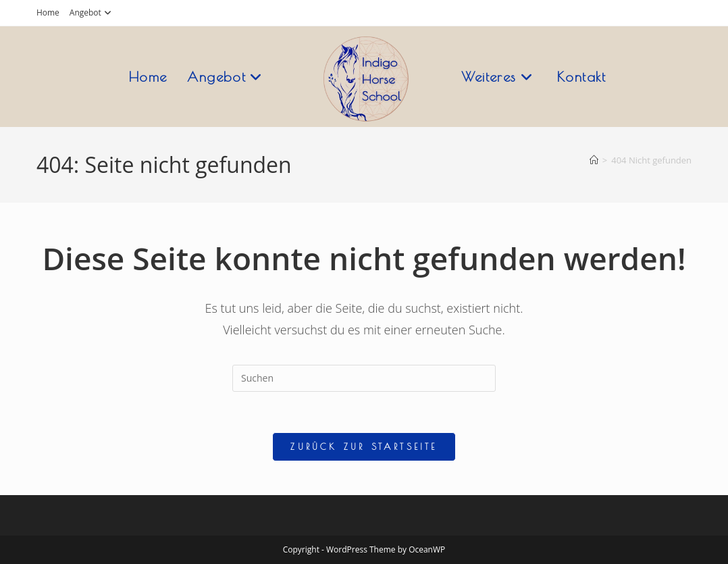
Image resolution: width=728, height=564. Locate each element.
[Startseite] (594, 160)
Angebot (92, 12)
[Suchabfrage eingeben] (364, 378)
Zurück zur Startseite (364, 446)
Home (48, 12)
